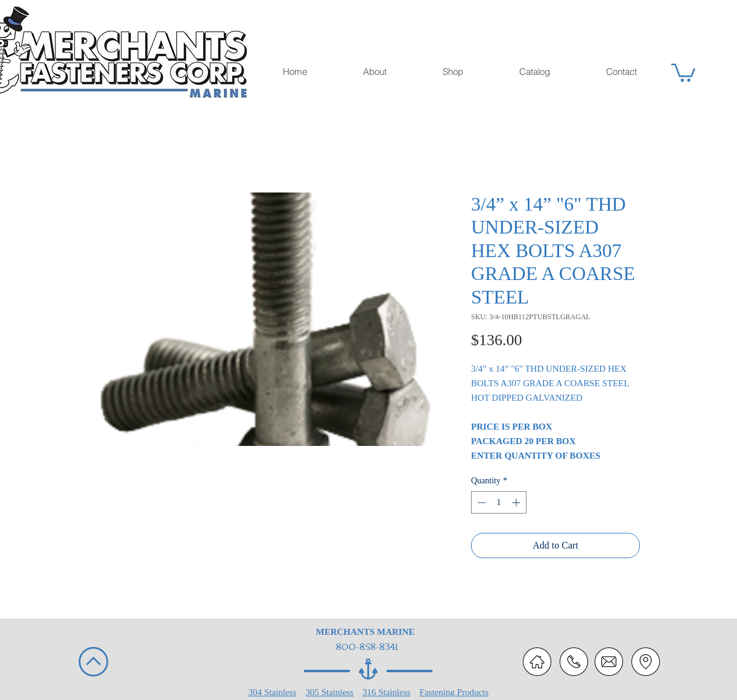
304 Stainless (273, 692)
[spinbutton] (499, 502)
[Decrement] (480, 502)
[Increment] (517, 502)
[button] (683, 72)
